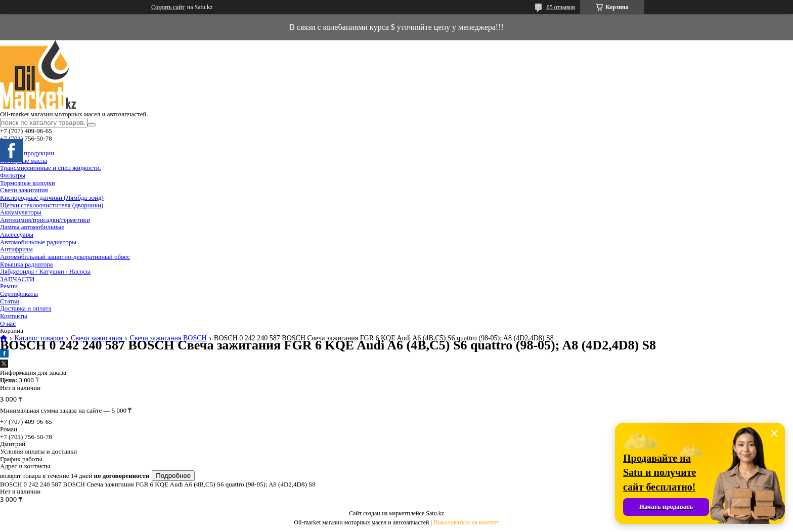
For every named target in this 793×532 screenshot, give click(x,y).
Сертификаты (19, 294)
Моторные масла (24, 161)
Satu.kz (435, 513)
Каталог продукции (27, 153)
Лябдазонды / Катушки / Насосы (45, 271)
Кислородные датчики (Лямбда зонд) (52, 197)
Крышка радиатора (27, 264)
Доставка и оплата (26, 308)
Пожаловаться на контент (466, 522)
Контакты (14, 316)
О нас (8, 323)
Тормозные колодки (28, 183)
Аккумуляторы (21, 212)
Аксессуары (17, 234)
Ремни (9, 286)
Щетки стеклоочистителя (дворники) (52, 205)
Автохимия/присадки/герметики (45, 220)
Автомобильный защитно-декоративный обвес (65, 257)
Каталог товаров (39, 338)
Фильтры (13, 175)
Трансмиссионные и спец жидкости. (51, 168)
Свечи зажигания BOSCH (168, 338)
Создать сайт (168, 7)
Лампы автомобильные (32, 227)
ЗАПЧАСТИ (17, 279)
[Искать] (92, 125)
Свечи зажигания (24, 190)
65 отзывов (561, 7)
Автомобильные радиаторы (38, 242)
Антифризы (16, 249)
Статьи (10, 301)
